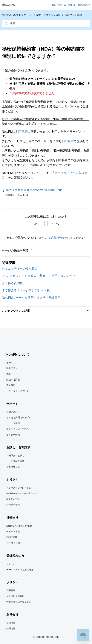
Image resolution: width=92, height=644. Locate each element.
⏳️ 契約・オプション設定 (47, 15)
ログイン (11, 564)
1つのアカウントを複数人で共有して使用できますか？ (39, 276)
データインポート (15, 543)
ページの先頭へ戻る (18, 250)
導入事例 (11, 385)
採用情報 (11, 629)
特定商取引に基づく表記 (19, 602)
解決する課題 (13, 380)
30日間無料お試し (15, 456)
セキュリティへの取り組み (20, 269)
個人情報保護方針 (15, 596)
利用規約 (22, 132)
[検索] (46, 24)
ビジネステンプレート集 (19, 488)
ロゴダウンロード (15, 467)
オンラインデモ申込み (18, 429)
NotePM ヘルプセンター (15, 15)
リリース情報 (13, 423)
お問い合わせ (58, 238)
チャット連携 (13, 532)
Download (22, 195)
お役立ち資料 (13, 505)
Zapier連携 (12, 537)
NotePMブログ (14, 499)
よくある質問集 (12, 283)
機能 (9, 374)
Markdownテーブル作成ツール (22, 493)
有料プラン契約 (73, 15)
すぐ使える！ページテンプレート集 (26, 290)
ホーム (10, 363)
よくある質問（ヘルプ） (19, 418)
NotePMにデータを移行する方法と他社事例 (31, 298)
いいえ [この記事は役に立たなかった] (56, 223)
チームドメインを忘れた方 (20, 570)
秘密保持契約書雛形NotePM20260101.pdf (34, 190)
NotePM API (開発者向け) (19, 526)
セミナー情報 (13, 435)
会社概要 (11, 623)
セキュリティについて (18, 391)
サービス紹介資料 (15, 461)
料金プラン (12, 368)
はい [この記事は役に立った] (36, 223)
